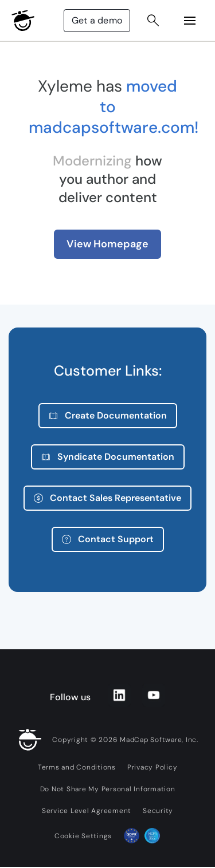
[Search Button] (153, 21)
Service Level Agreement (87, 811)
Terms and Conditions (77, 767)
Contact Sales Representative (107, 498)
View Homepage (107, 244)
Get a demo (97, 20)
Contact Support (108, 539)
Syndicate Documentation (108, 457)
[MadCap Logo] (23, 21)
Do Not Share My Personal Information (108, 789)
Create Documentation (108, 415)
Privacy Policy (153, 767)
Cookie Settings (83, 836)
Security (158, 811)
